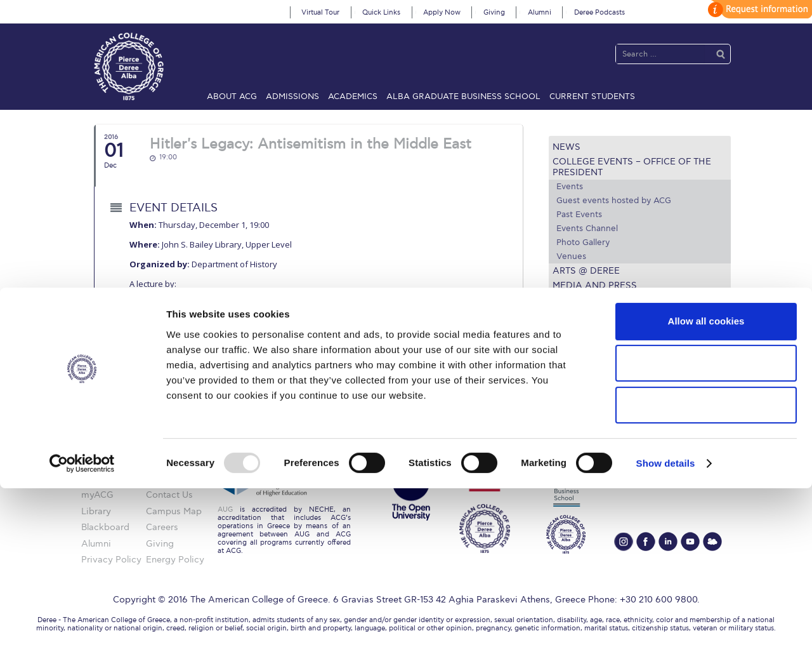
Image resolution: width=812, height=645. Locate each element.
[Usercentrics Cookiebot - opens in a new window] (82, 620)
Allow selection (706, 520)
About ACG (232, 96)
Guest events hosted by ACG (614, 201)
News (566, 147)
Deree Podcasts (599, 12)
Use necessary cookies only (706, 562)
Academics (353, 96)
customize (758, 9)
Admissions (292, 96)
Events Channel (587, 229)
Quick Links (381, 12)
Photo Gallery (583, 243)
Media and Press (595, 285)
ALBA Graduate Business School (463, 96)
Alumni (540, 12)
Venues (571, 256)
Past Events (579, 215)
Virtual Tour (320, 12)
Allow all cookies (706, 478)
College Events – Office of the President (632, 167)
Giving (494, 12)
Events (570, 187)
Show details (666, 620)
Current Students (592, 96)
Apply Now (442, 12)
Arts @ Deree (586, 271)
